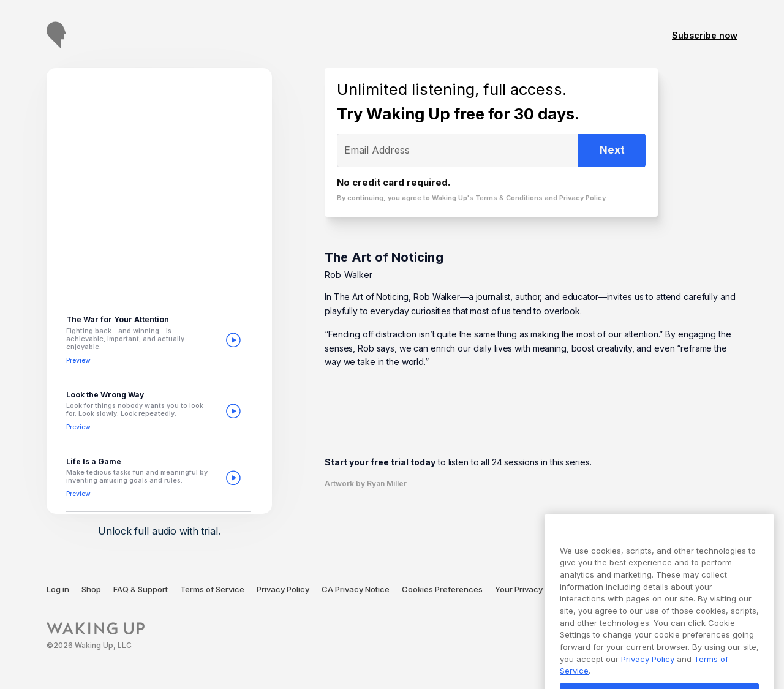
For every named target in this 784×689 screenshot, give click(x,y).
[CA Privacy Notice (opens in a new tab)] (356, 590)
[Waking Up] (96, 636)
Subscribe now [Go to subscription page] (705, 35)
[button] (158, 341)
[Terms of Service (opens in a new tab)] (212, 590)
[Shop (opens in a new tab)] (91, 590)
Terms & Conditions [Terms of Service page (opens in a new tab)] (509, 198)
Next (612, 150)
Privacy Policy (648, 679)
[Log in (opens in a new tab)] (58, 590)
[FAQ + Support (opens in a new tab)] (141, 590)
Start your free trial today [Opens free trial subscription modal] (380, 462)
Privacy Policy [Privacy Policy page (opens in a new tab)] (582, 198)
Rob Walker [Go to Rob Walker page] (349, 275)
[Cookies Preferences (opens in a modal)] (442, 590)
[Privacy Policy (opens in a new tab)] (283, 590)
